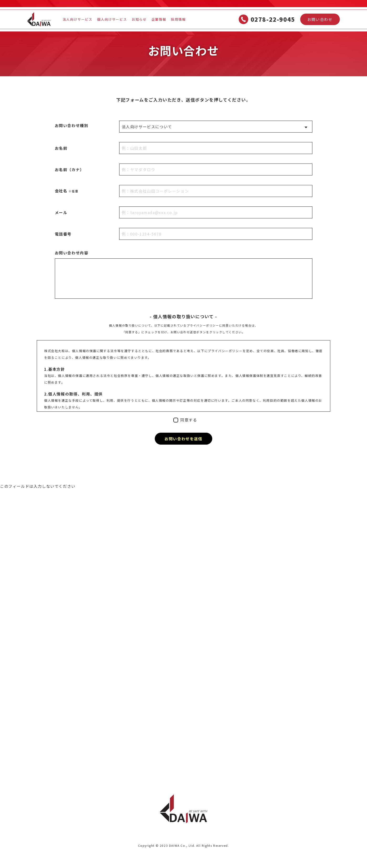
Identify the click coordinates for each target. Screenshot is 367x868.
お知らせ (139, 19)
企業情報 (159, 19)
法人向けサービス (78, 19)
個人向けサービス (112, 19)
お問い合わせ (320, 19)
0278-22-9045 (267, 19)
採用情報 (178, 19)
